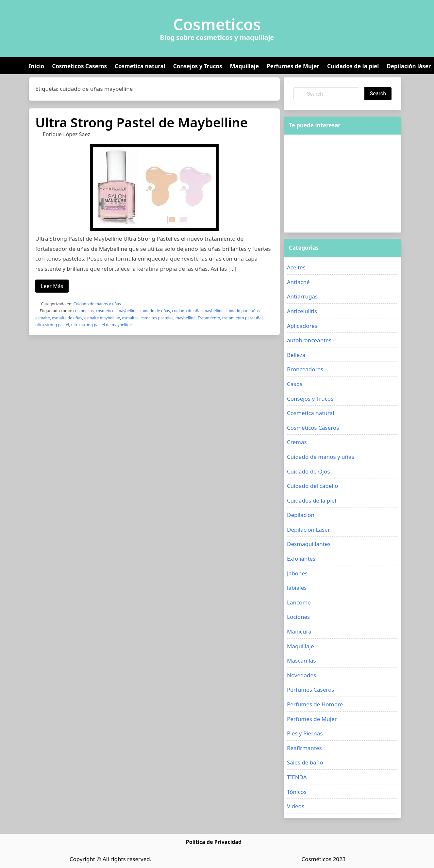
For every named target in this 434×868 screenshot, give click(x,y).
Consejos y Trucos (198, 66)
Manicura (299, 631)
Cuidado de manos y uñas (97, 304)
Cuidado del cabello (312, 486)
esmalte (43, 318)
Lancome (299, 602)
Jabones (297, 573)
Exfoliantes (301, 559)
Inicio (36, 66)
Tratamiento (209, 318)
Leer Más (52, 286)
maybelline (186, 318)
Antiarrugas (302, 296)
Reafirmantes (304, 748)
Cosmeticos (217, 24)
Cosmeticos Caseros (79, 66)
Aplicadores (302, 326)
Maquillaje (244, 66)
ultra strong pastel (52, 325)
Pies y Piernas (305, 733)
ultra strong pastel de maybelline (102, 325)
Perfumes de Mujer (293, 66)
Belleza (296, 355)
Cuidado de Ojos (308, 471)
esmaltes (130, 318)
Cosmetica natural (140, 66)
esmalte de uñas (67, 318)
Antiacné (298, 282)
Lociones (298, 617)
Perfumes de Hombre (315, 704)
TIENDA (297, 777)
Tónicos (297, 792)
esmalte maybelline (102, 318)
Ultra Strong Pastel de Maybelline (142, 122)
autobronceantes (309, 340)
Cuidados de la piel (353, 66)
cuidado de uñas (155, 311)
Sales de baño (305, 762)
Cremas (297, 442)
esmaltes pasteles (157, 318)
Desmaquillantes (309, 544)
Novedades (301, 675)
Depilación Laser (309, 530)
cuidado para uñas (242, 311)
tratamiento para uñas (243, 318)
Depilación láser (409, 66)
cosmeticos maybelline (117, 311)
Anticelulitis (302, 311)
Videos (296, 806)
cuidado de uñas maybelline (198, 311)
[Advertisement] (342, 184)
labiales (297, 588)
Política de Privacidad (214, 842)
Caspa (295, 384)
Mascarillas (301, 660)
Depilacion (301, 515)
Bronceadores (305, 369)
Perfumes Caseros (310, 690)
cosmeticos (83, 311)
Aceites (296, 267)
